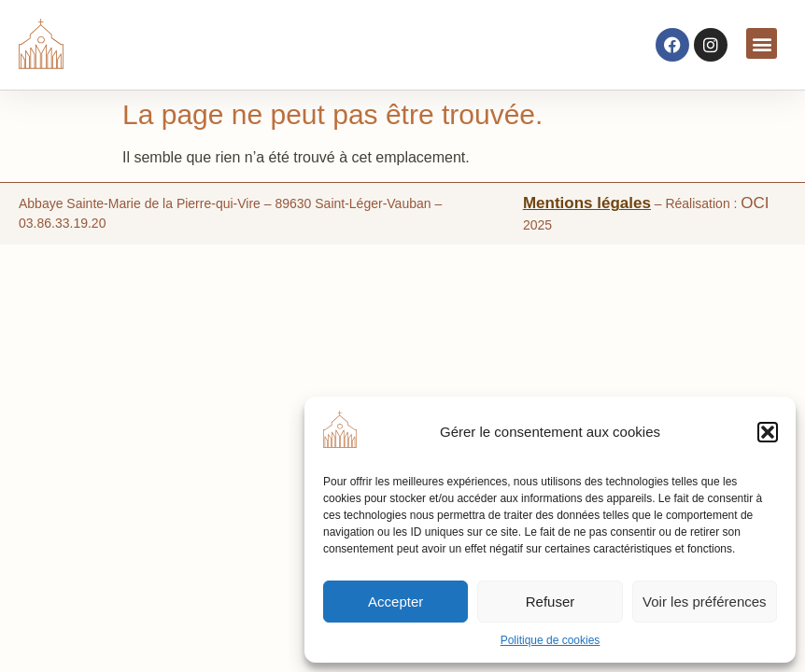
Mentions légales (587, 203)
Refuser (551, 602)
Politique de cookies (551, 640)
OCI (755, 203)
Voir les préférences (705, 602)
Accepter (395, 602)
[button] (768, 432)
